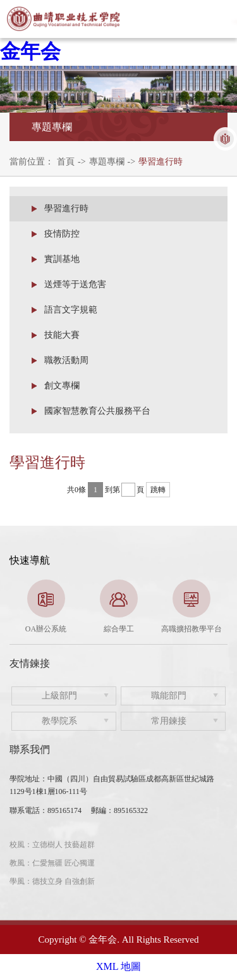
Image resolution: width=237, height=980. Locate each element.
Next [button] (221, 607)
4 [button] (138, 628)
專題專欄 (107, 162)
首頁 (66, 162)
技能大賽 (62, 335)
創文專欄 (62, 386)
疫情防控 (62, 234)
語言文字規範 (71, 310)
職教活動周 (66, 360)
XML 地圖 (118, 966)
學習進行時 (161, 162)
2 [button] (100, 628)
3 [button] (119, 628)
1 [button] (81, 628)
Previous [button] (16, 607)
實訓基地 (62, 259)
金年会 (30, 51)
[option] (46, 607)
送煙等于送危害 (75, 284)
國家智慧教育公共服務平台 (97, 411)
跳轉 (158, 490)
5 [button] (157, 628)
